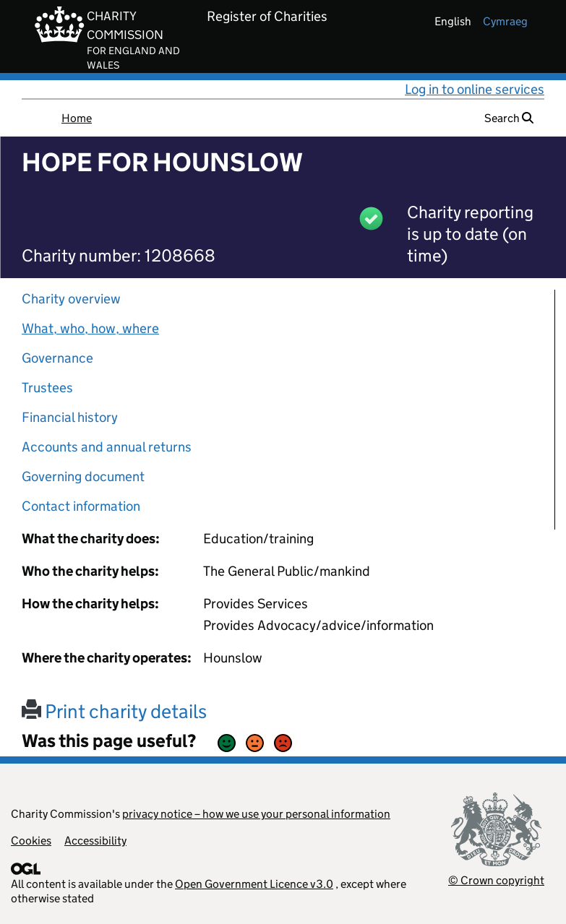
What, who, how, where (90, 328)
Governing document (83, 476)
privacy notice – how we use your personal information (256, 814)
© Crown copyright (496, 880)
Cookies (31, 841)
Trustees (47, 388)
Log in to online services (475, 89)
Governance (57, 358)
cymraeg (505, 21)
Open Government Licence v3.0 (254, 884)
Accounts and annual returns (107, 447)
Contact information (81, 506)
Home (77, 118)
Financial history (70, 417)
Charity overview (71, 299)
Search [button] (509, 118)
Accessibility (95, 841)
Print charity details (114, 711)
